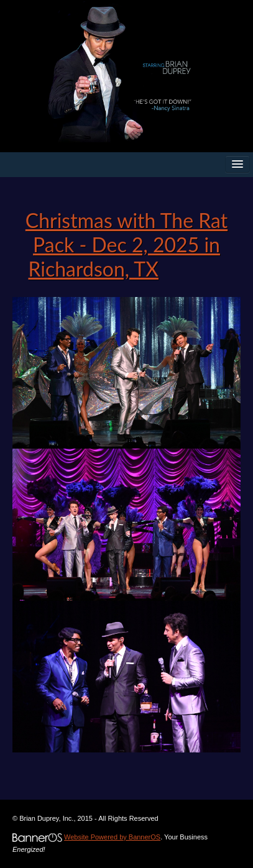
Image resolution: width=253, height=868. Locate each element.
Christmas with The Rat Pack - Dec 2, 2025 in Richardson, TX (126, 244)
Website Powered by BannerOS (112, 837)
